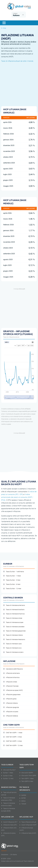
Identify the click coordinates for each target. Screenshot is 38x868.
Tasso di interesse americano (14, 605)
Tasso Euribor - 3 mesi (12, 580)
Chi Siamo (14, 855)
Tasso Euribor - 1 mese (12, 576)
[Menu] (4, 23)
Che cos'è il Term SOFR (28, 776)
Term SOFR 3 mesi (26, 781)
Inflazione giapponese (12, 695)
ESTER (23, 798)
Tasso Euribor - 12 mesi (12, 589)
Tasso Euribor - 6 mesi (12, 584)
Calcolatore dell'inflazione (13, 669)
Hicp (4, 28)
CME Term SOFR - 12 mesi (13, 745)
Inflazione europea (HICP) (13, 690)
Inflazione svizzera (11, 712)
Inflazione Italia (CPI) (9, 825)
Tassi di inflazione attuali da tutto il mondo (17, 61)
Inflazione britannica (11, 677)
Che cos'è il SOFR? (26, 773)
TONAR (23, 804)
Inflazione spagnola (11, 707)
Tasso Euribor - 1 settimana (14, 572)
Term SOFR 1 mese (27, 778)
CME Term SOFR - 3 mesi (13, 737)
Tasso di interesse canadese (14, 627)
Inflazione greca (10, 699)
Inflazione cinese (10, 682)
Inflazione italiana (10, 703)
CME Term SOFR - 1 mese (13, 733)
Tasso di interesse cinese (13, 618)
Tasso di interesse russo (12, 644)
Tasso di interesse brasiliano (14, 610)
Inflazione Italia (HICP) (28, 833)
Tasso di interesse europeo (13, 622)
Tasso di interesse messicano (14, 640)
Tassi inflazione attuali (28, 822)
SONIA (23, 801)
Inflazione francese (11, 686)
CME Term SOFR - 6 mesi (13, 741)
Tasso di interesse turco (12, 648)
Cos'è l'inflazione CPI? (9, 822)
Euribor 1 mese (7, 773)
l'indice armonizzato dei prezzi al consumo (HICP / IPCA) (17, 497)
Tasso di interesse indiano (13, 635)
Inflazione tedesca (11, 716)
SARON (23, 795)
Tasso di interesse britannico (14, 614)
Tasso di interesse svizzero (13, 652)
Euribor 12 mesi (7, 778)
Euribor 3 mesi (7, 776)
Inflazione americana (12, 673)
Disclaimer (5, 855)
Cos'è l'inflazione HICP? (28, 825)
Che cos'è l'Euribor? (8, 770)
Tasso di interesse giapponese (14, 631)
